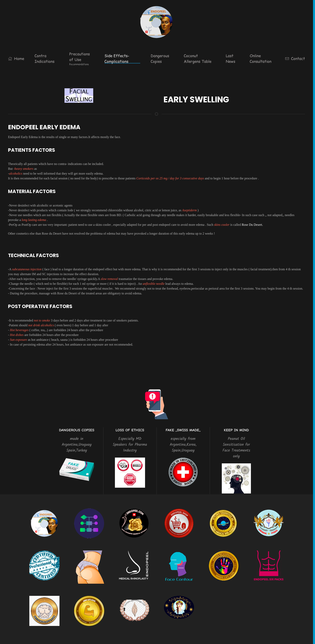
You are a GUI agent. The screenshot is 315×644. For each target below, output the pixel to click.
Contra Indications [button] (44, 59)
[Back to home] (156, 22)
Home (16, 59)
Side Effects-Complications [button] (117, 59)
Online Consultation (261, 59)
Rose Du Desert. (252, 225)
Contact (295, 59)
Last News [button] (231, 59)
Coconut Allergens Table (198, 59)
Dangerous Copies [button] (160, 59)
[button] (82, 59)
